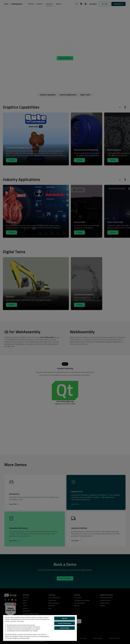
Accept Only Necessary (65, 623)
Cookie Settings (65, 628)
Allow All (65, 618)
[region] (40, 628)
